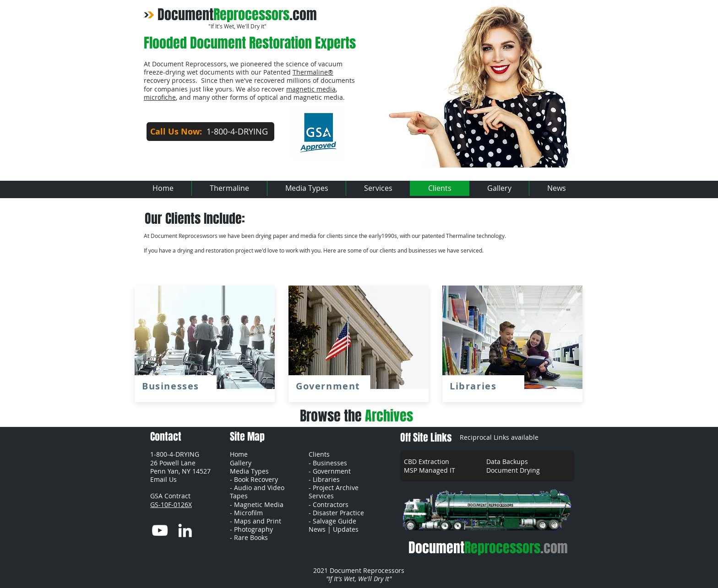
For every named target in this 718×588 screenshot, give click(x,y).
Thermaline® (313, 72)
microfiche (160, 97)
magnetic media (311, 89)
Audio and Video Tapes (257, 492)
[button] (163, 479)
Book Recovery (256, 479)
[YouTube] (160, 530)
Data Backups (507, 461)
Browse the (356, 416)
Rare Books (251, 537)
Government (332, 471)
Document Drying (513, 470)
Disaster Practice (338, 513)
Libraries (326, 479)
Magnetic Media (259, 504)
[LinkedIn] (185, 530)
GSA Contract (171, 496)
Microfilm (248, 513)
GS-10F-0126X (171, 504)
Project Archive (336, 488)
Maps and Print (258, 521)
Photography (253, 529)
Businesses (330, 463)
